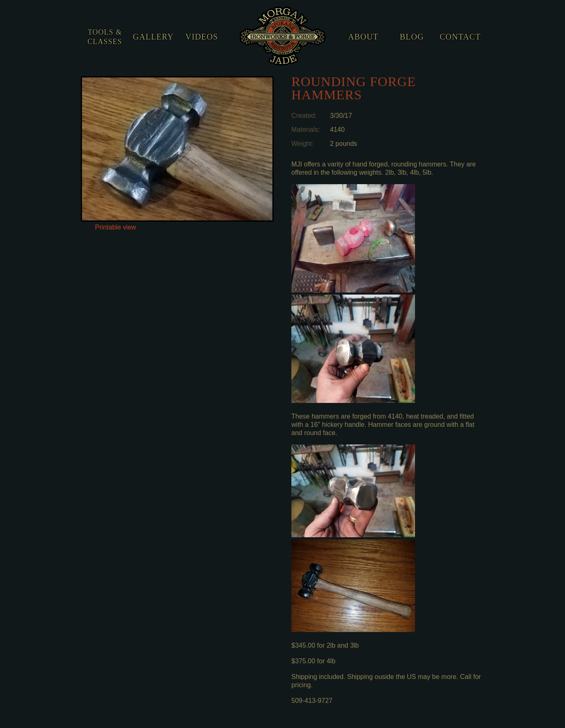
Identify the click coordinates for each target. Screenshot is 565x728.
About (363, 37)
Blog (412, 37)
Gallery (153, 37)
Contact (460, 37)
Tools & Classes (105, 37)
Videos (202, 37)
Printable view (116, 227)
